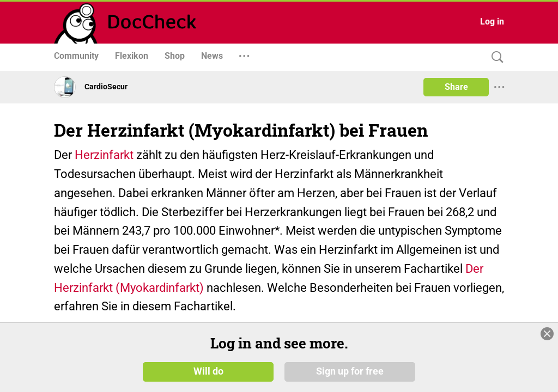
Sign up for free (350, 371)
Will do (208, 371)
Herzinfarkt (104, 155)
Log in (492, 22)
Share (456, 87)
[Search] (495, 57)
